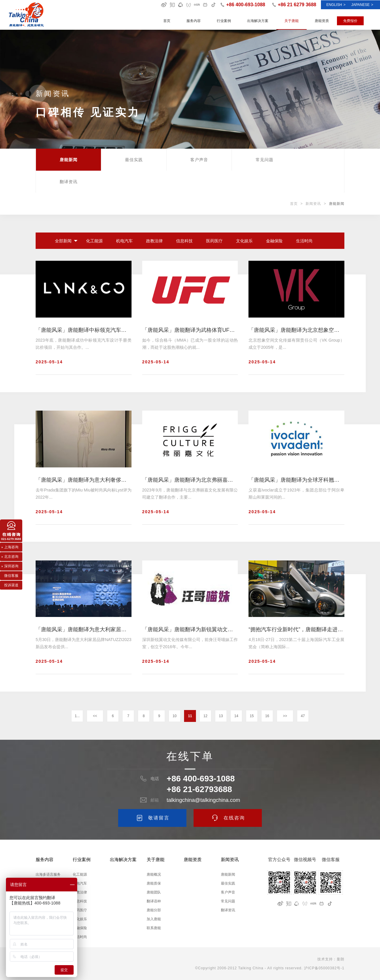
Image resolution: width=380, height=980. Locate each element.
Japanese (362, 5)
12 (205, 716)
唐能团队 (154, 892)
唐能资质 (322, 21)
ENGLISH (336, 5)
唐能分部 (154, 910)
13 (221, 716)
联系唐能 (154, 928)
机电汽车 (124, 241)
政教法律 (154, 241)
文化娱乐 (244, 241)
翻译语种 (154, 901)
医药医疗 (214, 241)
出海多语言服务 (48, 874)
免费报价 (350, 21)
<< (95, 716)
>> (285, 716)
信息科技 (184, 241)
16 (267, 716)
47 (303, 716)
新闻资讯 (313, 204)
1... (77, 716)
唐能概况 (154, 874)
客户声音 (199, 160)
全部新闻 (63, 241)
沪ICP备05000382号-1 (324, 968)
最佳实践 (134, 160)
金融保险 (274, 241)
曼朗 (341, 959)
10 (174, 716)
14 (236, 716)
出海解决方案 (258, 21)
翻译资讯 (69, 182)
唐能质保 (154, 883)
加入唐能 (154, 919)
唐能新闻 (69, 160)
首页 (167, 21)
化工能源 (94, 241)
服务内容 (194, 21)
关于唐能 (292, 21)
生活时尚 (304, 241)
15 (252, 716)
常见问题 (265, 160)
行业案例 (224, 21)
